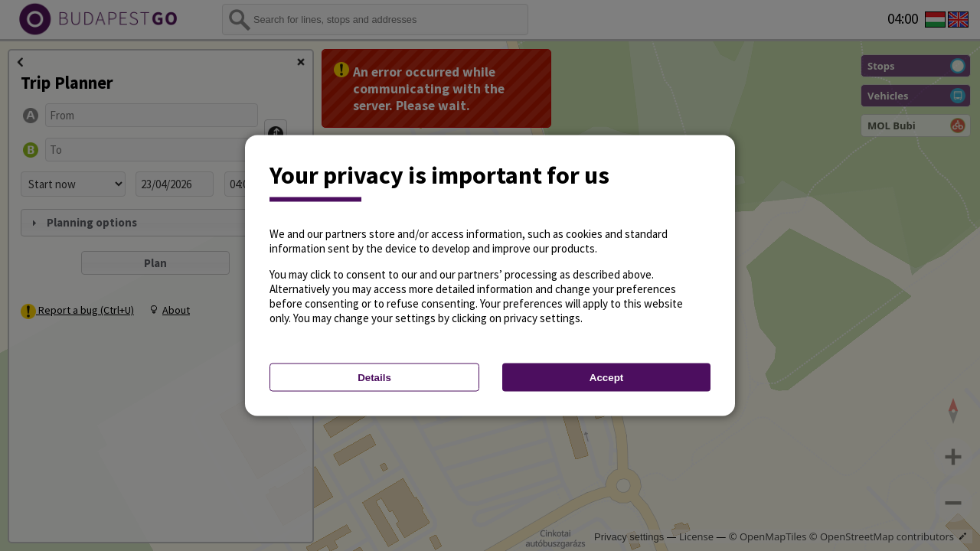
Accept (606, 378)
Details (374, 378)
